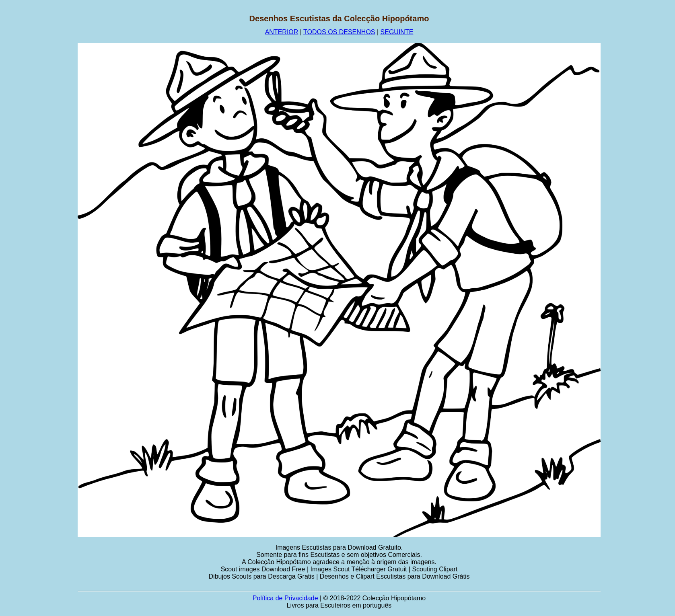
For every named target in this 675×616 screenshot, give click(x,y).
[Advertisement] (39, 135)
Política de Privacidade (285, 598)
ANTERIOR (282, 32)
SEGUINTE (397, 32)
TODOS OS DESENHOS (339, 32)
